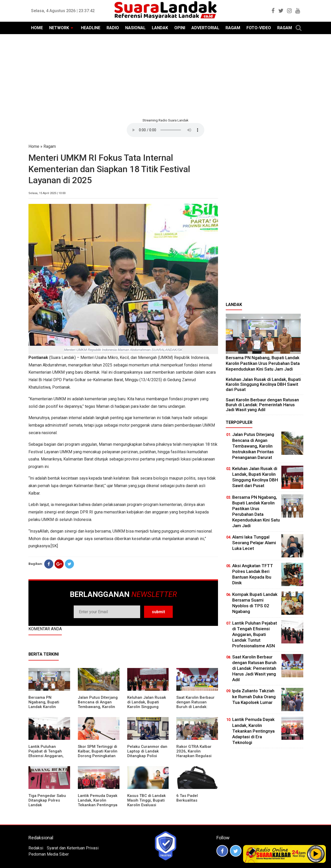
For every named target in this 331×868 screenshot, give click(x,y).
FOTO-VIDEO (259, 28)
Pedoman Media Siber (49, 854)
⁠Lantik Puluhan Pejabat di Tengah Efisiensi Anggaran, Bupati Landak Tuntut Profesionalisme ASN (48, 756)
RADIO (113, 28)
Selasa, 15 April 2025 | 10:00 (47, 193)
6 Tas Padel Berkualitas (187, 798)
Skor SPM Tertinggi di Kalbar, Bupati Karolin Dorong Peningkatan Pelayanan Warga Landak (98, 756)
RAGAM (233, 28)
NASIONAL (135, 28)
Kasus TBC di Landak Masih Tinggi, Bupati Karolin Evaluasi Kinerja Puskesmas (146, 803)
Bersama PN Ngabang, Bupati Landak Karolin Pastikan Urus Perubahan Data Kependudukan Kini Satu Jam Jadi (263, 363)
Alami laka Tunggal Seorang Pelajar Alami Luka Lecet (254, 543)
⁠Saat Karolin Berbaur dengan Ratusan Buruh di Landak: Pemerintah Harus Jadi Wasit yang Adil (195, 707)
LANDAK (160, 28)
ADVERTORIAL (205, 28)
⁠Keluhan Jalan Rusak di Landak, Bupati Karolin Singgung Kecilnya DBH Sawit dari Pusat (147, 707)
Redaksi (36, 848)
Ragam (50, 146)
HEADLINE (91, 28)
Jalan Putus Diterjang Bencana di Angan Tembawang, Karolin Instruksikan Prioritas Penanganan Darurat (98, 707)
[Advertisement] (165, 75)
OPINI (180, 28)
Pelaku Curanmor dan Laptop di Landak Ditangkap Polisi (147, 751)
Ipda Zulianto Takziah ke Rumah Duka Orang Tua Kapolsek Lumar (254, 696)
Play (316, 854)
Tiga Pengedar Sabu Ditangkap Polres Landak (47, 800)
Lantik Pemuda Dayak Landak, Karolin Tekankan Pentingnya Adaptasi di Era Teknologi (98, 805)
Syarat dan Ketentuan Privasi (73, 848)
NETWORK (59, 28)
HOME (37, 28)
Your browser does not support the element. (165, 130)
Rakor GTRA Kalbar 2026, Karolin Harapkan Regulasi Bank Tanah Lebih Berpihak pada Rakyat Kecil (197, 758)
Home (34, 146)
